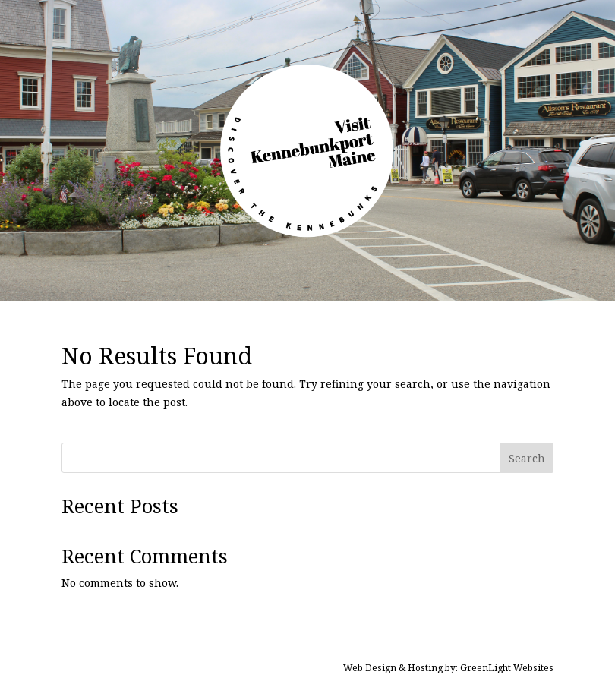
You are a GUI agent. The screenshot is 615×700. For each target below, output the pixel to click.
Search (527, 458)
